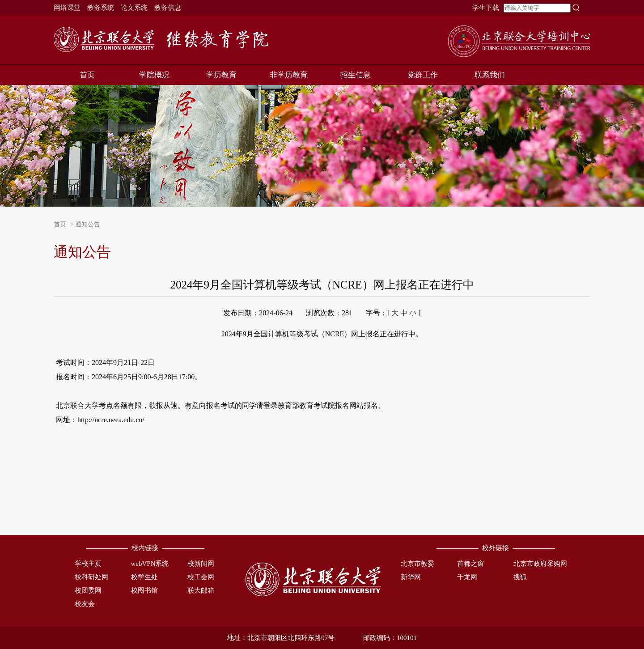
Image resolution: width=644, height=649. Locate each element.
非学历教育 (289, 75)
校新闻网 (201, 564)
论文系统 (134, 8)
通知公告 (88, 224)
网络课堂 (67, 8)
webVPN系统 (150, 564)
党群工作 (423, 75)
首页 (87, 75)
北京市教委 (417, 564)
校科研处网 (91, 577)
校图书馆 (144, 590)
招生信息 (356, 75)
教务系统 (101, 8)
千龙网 (467, 577)
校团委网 (88, 590)
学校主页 (88, 564)
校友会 (85, 604)
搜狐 (520, 577)
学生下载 (486, 8)
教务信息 (168, 8)
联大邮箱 (201, 590)
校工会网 (201, 577)
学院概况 (154, 75)
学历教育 (221, 75)
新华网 (411, 577)
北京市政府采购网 (540, 564)
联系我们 (490, 75)
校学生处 (144, 577)
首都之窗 (470, 564)
